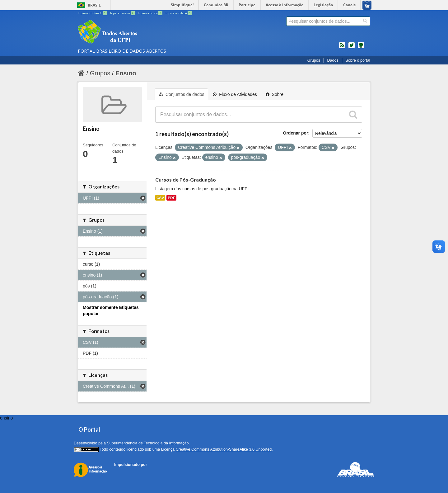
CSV (160, 198)
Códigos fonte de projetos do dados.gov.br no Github (361, 48)
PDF (171, 198)
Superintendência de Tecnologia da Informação (148, 443)
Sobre (275, 94)
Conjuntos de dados (181, 94)
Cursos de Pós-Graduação (186, 180)
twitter (352, 48)
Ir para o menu (123, 13)
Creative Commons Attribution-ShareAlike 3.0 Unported (224, 449)
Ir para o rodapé (179, 13)
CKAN (125, 472)
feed (342, 48)
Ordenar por (296, 133)
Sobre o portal (358, 60)
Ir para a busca (150, 13)
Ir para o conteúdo (93, 13)
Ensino (126, 73)
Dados (333, 60)
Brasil (94, 5)
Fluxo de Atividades (235, 94)
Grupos (314, 60)
